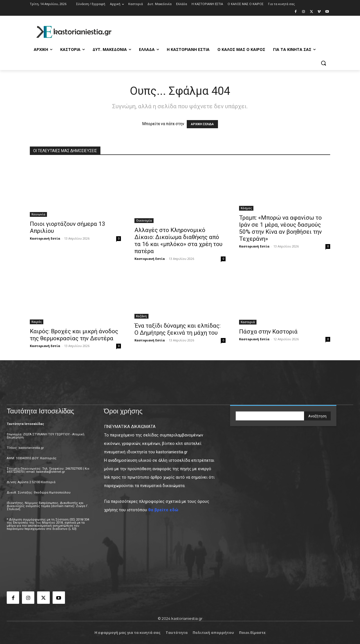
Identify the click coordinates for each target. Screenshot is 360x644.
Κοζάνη (141, 316)
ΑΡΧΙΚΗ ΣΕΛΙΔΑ (202, 124)
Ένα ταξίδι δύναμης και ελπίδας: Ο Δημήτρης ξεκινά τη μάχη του (177, 329)
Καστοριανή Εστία (45, 238)
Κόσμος (246, 208)
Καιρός (37, 322)
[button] (323, 63)
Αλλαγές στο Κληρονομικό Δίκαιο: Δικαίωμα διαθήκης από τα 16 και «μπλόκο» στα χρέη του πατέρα (178, 241)
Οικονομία (144, 220)
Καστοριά (248, 322)
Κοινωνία (38, 214)
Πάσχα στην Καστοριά (268, 332)
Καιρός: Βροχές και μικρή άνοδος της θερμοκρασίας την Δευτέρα (74, 335)
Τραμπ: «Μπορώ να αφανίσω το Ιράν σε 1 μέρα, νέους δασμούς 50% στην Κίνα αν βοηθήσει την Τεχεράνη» (280, 228)
